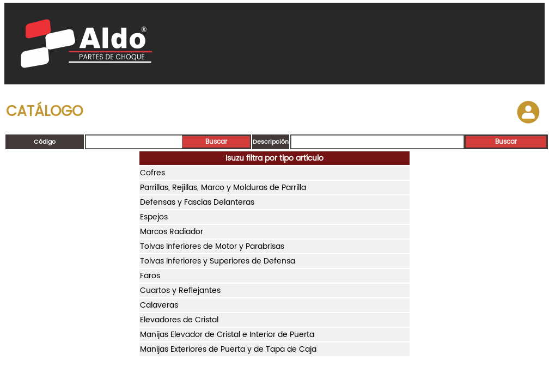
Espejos (154, 217)
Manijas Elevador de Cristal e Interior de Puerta (227, 335)
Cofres (152, 173)
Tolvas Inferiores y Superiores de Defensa (218, 261)
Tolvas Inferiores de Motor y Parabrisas (212, 246)
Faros (150, 276)
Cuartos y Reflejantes (180, 290)
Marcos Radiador (172, 232)
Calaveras (159, 305)
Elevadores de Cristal (179, 320)
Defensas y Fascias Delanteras (197, 202)
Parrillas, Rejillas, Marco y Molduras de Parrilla (223, 188)
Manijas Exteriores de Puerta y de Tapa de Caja (228, 349)
